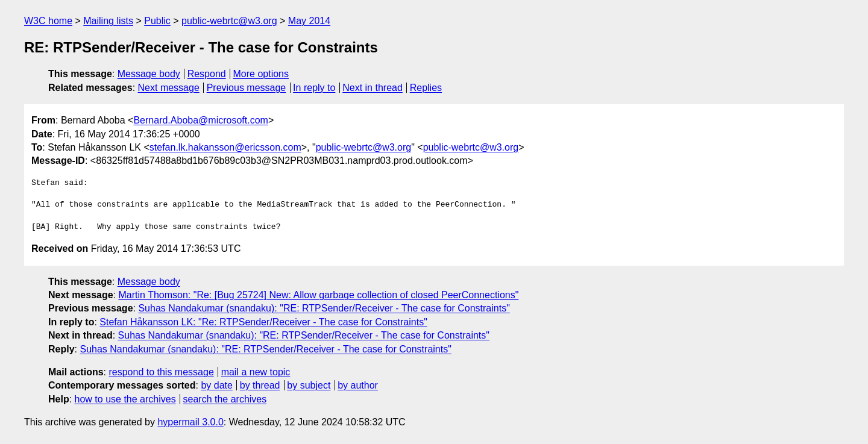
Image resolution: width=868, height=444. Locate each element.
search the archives (225, 399)
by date (216, 385)
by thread (260, 385)
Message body (149, 74)
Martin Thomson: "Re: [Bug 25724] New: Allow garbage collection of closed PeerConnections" (319, 295)
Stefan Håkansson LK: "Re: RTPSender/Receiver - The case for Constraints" (263, 322)
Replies (426, 88)
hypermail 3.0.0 (190, 422)
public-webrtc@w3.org (229, 21)
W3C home (48, 21)
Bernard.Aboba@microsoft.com (200, 120)
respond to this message (161, 372)
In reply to (314, 88)
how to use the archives (125, 399)
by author (358, 385)
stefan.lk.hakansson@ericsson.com (225, 147)
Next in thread (373, 88)
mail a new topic (256, 372)
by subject (309, 385)
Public (157, 21)
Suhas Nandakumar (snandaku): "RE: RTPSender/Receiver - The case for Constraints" (324, 308)
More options (261, 74)
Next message (169, 88)
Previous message (247, 88)
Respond (207, 74)
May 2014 (309, 21)
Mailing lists (108, 21)
